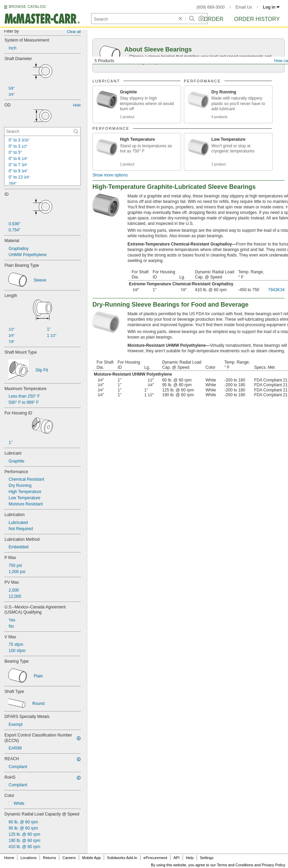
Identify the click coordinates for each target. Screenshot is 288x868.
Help (190, 858)
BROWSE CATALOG (27, 7)
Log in (271, 7)
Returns (50, 858)
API (177, 858)
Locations (29, 858)
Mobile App (91, 858)
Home (9, 858)
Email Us (244, 7)
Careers (69, 858)
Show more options (110, 175)
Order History (257, 19)
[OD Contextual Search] (42, 132)
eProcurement (156, 858)
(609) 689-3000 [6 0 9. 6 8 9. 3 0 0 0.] (211, 7)
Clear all (74, 32)
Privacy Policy (274, 865)
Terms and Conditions (235, 865)
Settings (207, 858)
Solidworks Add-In (122, 858)
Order (213, 19)
